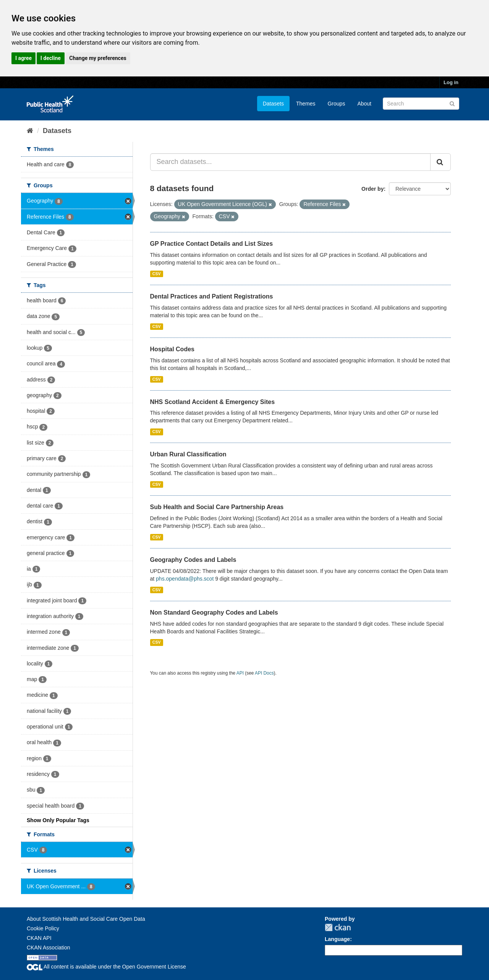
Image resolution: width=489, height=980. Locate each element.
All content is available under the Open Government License (106, 967)
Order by (372, 189)
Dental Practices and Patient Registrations (212, 296)
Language (337, 939)
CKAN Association (49, 948)
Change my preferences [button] (98, 58)
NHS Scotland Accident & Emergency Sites (213, 402)
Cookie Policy (43, 928)
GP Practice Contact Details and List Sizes (212, 244)
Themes (306, 104)
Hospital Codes (172, 349)
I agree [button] (23, 58)
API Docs (264, 673)
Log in (451, 82)
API (240, 673)
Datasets (273, 104)
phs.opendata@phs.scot (185, 579)
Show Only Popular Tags (58, 820)
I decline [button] (51, 58)
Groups (336, 104)
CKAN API (39, 938)
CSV (157, 274)
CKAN (338, 927)
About (364, 104)
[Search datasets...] (291, 162)
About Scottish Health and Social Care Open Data (86, 919)
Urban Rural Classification (188, 454)
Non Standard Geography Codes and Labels (214, 612)
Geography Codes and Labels (193, 560)
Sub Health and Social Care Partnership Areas (217, 507)
